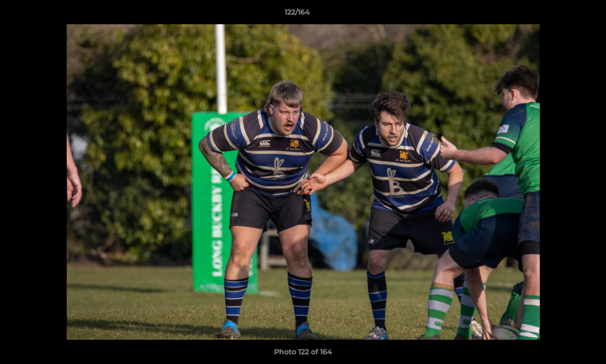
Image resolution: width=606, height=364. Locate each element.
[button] (564, 15)
